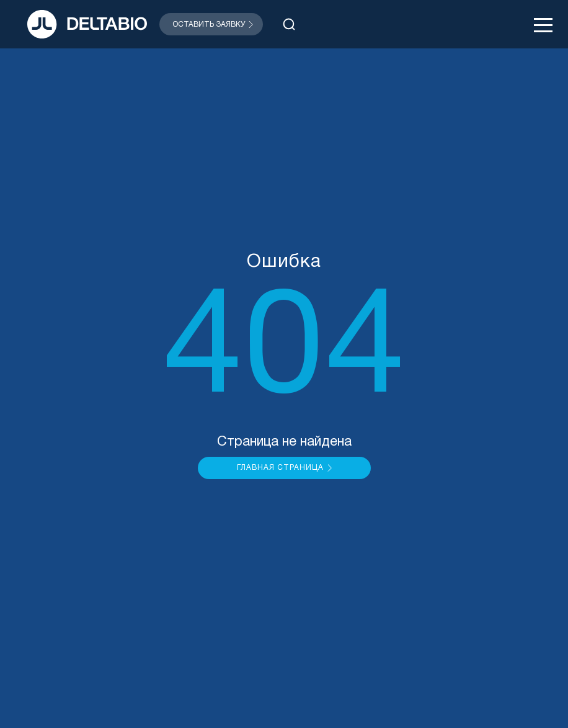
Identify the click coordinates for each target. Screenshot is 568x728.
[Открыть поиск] (289, 24)
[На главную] (87, 24)
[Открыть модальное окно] (211, 24)
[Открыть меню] (543, 24)
